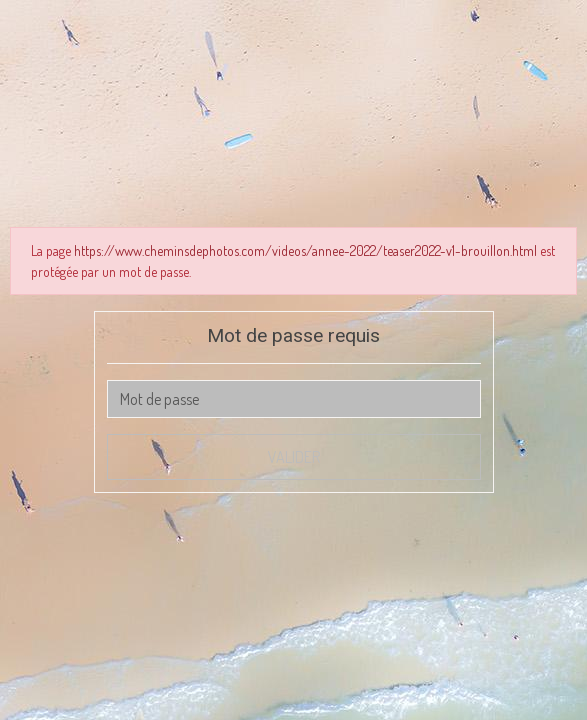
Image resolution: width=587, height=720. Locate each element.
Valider (294, 457)
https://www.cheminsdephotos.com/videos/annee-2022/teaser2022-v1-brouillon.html (305, 250)
